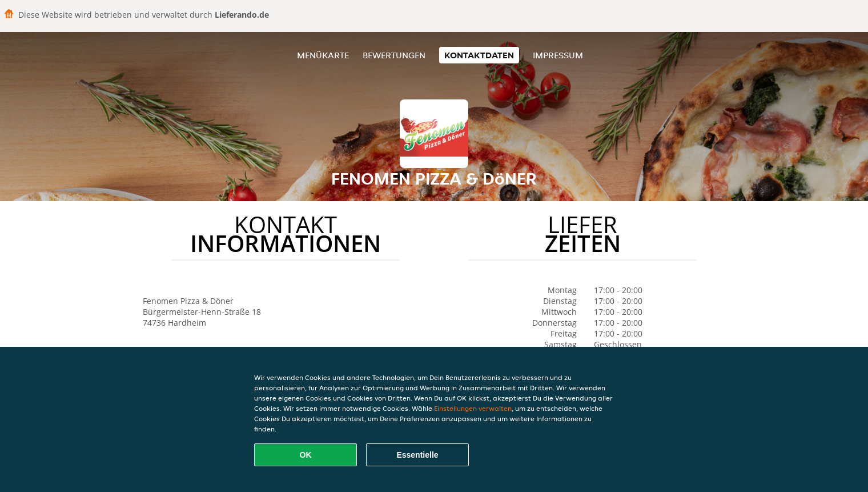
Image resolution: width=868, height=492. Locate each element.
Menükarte (323, 55)
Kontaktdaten (479, 55)
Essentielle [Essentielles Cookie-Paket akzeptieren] (417, 455)
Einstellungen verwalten (473, 408)
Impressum (558, 55)
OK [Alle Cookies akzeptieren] (306, 455)
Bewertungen (394, 55)
